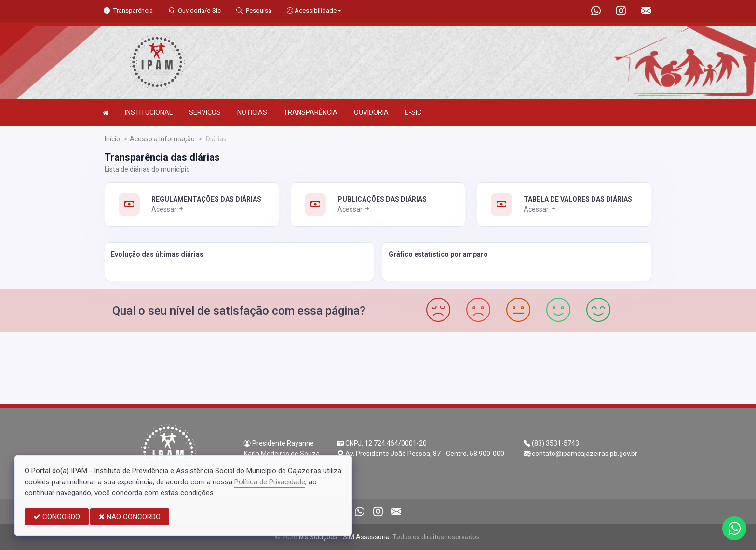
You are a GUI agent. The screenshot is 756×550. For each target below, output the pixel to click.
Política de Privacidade (270, 482)
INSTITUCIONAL (149, 112)
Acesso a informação (162, 139)
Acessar (168, 209)
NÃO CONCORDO (130, 517)
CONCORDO (57, 517)
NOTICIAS (252, 112)
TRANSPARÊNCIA (310, 112)
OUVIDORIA (371, 112)
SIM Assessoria (366, 537)
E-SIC (413, 112)
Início (112, 139)
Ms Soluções (318, 537)
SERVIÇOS (205, 112)
